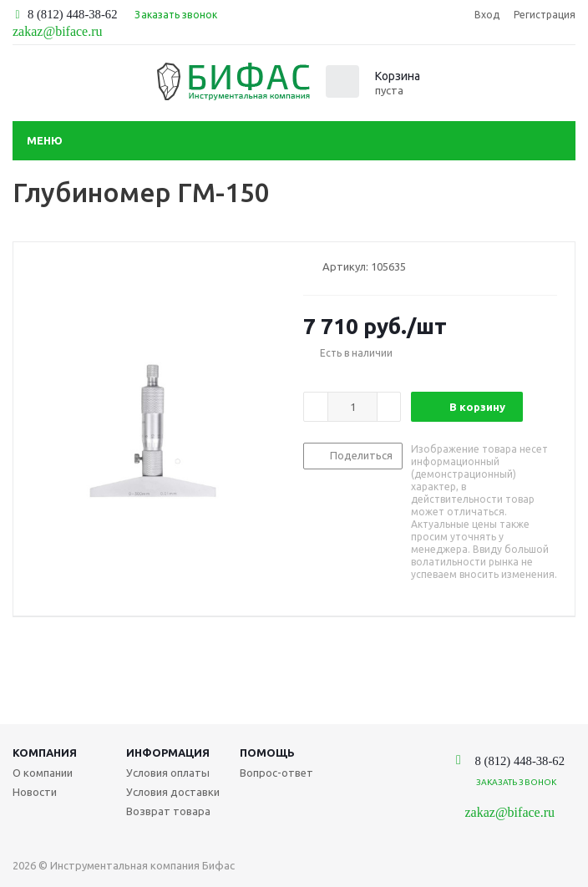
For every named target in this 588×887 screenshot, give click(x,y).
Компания (45, 753)
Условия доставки (173, 792)
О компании (43, 773)
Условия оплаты (168, 773)
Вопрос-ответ (276, 773)
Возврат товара (168, 811)
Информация (168, 753)
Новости (35, 792)
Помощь (267, 753)
